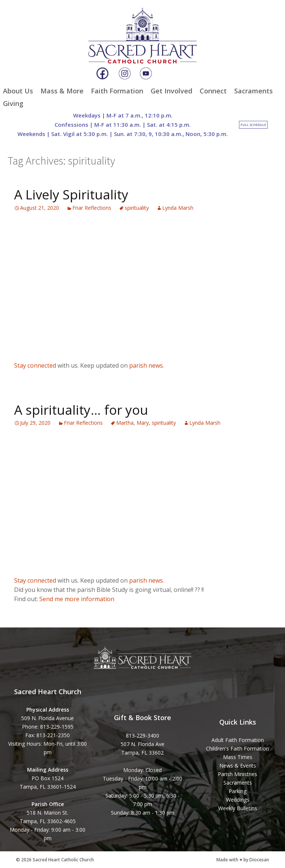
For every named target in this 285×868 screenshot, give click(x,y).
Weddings (238, 800)
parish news (146, 365)
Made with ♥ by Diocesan (243, 860)
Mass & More (62, 91)
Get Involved (171, 91)
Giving (13, 103)
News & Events (238, 766)
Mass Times (238, 757)
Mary (143, 423)
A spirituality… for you (81, 410)
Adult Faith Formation (238, 740)
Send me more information (77, 599)
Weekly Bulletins (238, 808)
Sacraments (253, 91)
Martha (125, 423)
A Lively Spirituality (71, 194)
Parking (237, 791)
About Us (18, 91)
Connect (213, 91)
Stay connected (35, 365)
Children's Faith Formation (237, 748)
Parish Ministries (237, 774)
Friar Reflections (92, 208)
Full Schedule (253, 125)
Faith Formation (117, 91)
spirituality (137, 208)
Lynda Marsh (178, 208)
